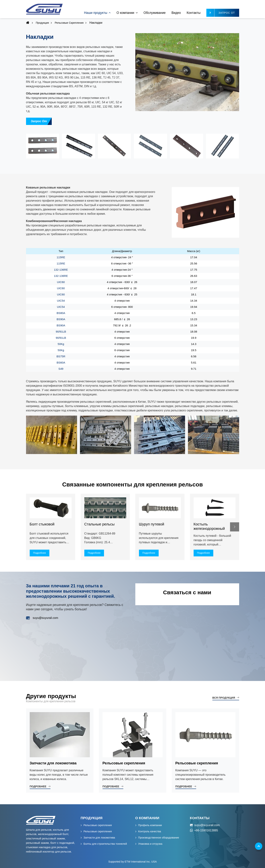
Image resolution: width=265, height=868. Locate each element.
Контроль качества (150, 831)
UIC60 (61, 282)
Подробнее (38, 786)
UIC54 (61, 301)
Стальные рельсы (100, 524)
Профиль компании (150, 825)
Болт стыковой (42, 524)
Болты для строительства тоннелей (105, 844)
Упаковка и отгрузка (150, 844)
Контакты (194, 13)
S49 (61, 369)
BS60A (61, 363)
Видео (176, 13)
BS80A (61, 313)
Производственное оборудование (159, 838)
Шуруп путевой (152, 524)
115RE (61, 257)
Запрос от (39, 121)
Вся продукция (224, 698)
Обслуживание (155, 13)
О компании (147, 818)
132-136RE (61, 270)
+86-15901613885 (206, 830)
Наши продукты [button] (96, 13)
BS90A (61, 319)
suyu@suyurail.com (46, 618)
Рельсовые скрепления (69, 23)
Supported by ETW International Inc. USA (133, 862)
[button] (235, 527)
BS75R (61, 356)
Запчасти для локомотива (53, 763)
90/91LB (61, 332)
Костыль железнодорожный (209, 526)
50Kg (61, 344)
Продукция (42, 23)
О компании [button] (125, 13)
